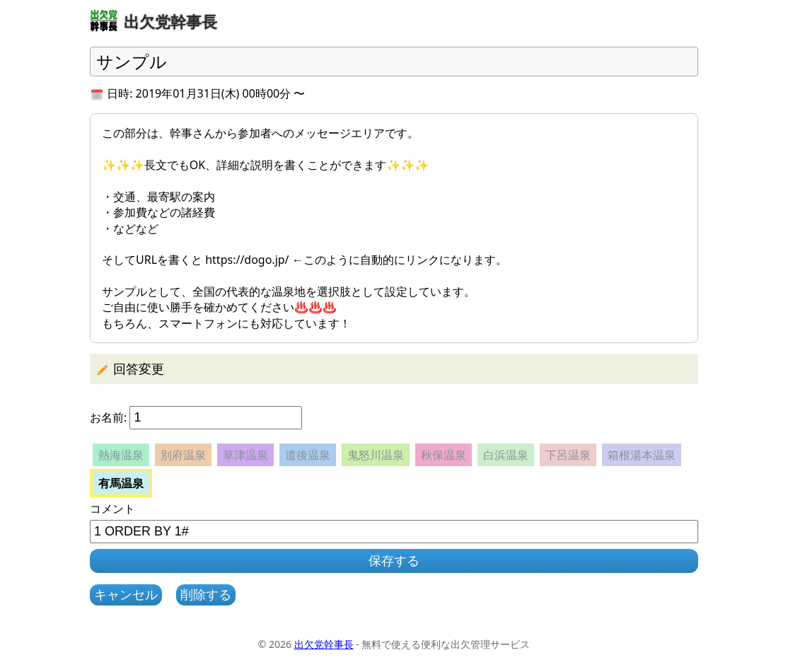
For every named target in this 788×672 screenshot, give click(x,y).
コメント (112, 509)
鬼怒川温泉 (376, 455)
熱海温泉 (121, 455)
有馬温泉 (121, 483)
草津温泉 (245, 455)
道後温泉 (308, 455)
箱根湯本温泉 (642, 455)
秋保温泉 (444, 455)
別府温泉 (183, 455)
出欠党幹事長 (324, 644)
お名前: (108, 417)
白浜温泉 (506, 455)
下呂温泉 (568, 455)
